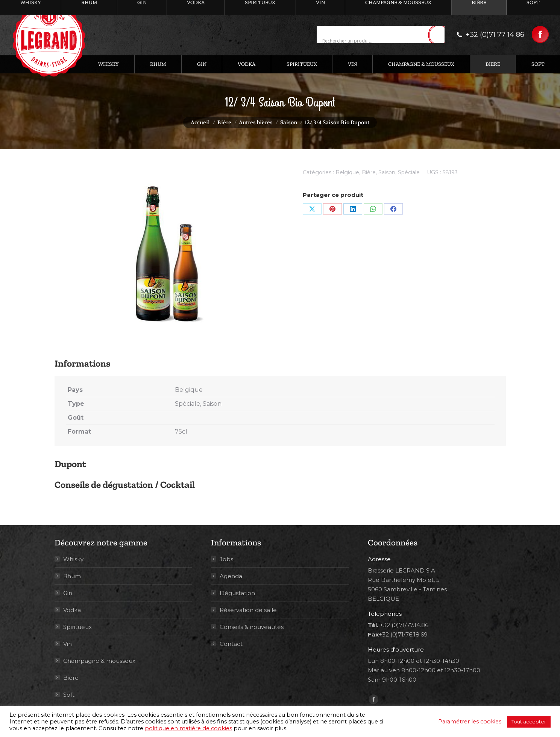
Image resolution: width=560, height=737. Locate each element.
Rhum (72, 576)
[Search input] (374, 41)
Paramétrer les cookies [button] (470, 722)
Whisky (73, 559)
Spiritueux (77, 627)
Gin (68, 593)
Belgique (347, 172)
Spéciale (409, 172)
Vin (68, 644)
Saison (387, 172)
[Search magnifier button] (439, 35)
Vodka (72, 610)
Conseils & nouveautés (252, 627)
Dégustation (237, 593)
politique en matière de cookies (188, 728)
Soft (69, 695)
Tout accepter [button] (529, 722)
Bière (369, 172)
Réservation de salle (248, 610)
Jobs (226, 559)
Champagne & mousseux (99, 661)
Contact (231, 644)
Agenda (231, 576)
